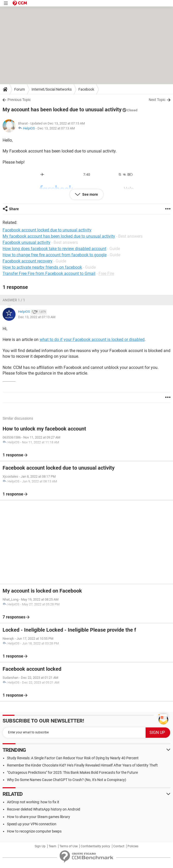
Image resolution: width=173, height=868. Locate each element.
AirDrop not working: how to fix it (33, 802)
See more (90, 194)
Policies (133, 846)
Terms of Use (69, 846)
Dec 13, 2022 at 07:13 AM (56, 128)
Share (14, 209)
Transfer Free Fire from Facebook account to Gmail (49, 273)
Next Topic (157, 100)
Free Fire (106, 273)
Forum (20, 89)
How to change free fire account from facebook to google (55, 255)
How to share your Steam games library (39, 817)
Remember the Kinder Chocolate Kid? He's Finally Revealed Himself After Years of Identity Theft (82, 765)
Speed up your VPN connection (32, 824)
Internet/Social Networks (52, 89)
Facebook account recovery (28, 261)
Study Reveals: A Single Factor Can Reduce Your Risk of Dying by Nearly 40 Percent (73, 758)
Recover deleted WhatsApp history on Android (44, 809)
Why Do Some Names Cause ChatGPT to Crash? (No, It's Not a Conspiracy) (67, 780)
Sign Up (40, 846)
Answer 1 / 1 (14, 300)
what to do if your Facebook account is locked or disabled (92, 340)
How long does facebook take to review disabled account (54, 249)
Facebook (86, 89)
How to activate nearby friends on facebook (42, 267)
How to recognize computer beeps (34, 831)
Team (52, 846)
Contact (119, 846)
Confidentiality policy (95, 846)
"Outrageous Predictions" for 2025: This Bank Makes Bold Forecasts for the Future (72, 772)
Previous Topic (19, 100)
